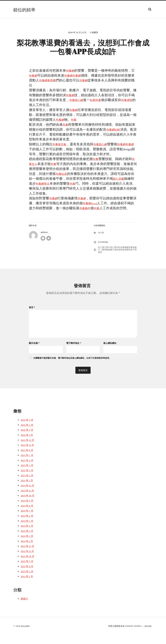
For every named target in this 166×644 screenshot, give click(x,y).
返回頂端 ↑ (148, 635)
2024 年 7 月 (28, 520)
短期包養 (100, 106)
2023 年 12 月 (28, 555)
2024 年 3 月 (28, 540)
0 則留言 (96, 34)
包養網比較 (115, 135)
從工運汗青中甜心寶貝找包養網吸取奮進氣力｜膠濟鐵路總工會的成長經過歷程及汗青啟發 (117, 260)
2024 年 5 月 (28, 530)
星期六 (25, 608)
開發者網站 (49, 249)
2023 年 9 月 (28, 570)
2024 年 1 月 (28, 550)
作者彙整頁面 (43, 249)
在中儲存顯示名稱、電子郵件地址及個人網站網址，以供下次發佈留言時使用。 (72, 367)
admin (44, 243)
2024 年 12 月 (28, 495)
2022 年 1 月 (28, 586)
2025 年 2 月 (28, 485)
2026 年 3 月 (28, 434)
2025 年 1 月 (28, 490)
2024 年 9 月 (28, 510)
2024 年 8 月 (28, 515)
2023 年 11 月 (28, 560)
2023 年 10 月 (28, 565)
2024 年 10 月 (28, 505)
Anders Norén (132, 635)
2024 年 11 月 (28, 500)
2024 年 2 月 (28, 545)
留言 (32, 318)
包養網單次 (44, 194)
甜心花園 (120, 189)
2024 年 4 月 (28, 535)
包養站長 (63, 184)
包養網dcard (95, 214)
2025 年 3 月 (28, 480)
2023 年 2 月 (28, 581)
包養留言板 (61, 150)
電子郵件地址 (74, 352)
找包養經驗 (103, 252)
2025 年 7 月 (28, 464)
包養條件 (89, 219)
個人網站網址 (110, 352)
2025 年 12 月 (28, 449)
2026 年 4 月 (28, 429)
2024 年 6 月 (28, 525)
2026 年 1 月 (28, 444)
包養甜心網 (78, 106)
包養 (76, 125)
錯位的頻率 (27, 9)
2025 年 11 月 (28, 454)
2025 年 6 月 (28, 469)
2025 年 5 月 (28, 474)
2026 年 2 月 (28, 439)
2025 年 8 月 (28, 459)
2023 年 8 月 (28, 576)
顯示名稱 (34, 352)
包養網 (71, 76)
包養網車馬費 (52, 86)
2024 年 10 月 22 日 (76, 34)
